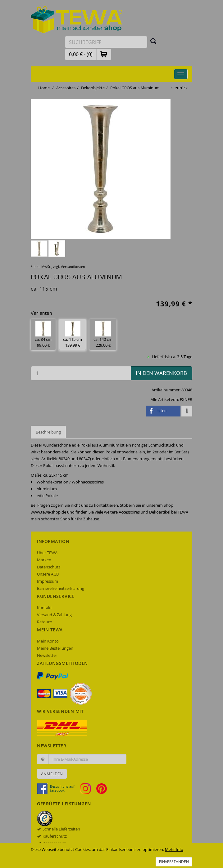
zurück (181, 88)
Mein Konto (48, 641)
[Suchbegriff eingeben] (106, 42)
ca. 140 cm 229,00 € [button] (103, 334)
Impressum (48, 581)
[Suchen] (153, 41)
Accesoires (66, 88)
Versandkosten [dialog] (73, 267)
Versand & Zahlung (54, 615)
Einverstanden (174, 862)
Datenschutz (49, 567)
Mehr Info (174, 849)
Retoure (44, 622)
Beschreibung (48, 432)
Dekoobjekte (93, 88)
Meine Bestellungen (55, 648)
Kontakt (44, 608)
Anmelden (52, 774)
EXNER (186, 399)
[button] (104, 54)
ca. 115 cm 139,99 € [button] (73, 334)
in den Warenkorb (161, 373)
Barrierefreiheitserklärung (61, 588)
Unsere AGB (48, 574)
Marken (44, 560)
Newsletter (47, 655)
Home (44, 88)
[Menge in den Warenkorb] (81, 373)
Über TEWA (47, 553)
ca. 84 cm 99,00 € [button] (43, 334)
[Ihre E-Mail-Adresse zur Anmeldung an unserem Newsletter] (87, 759)
